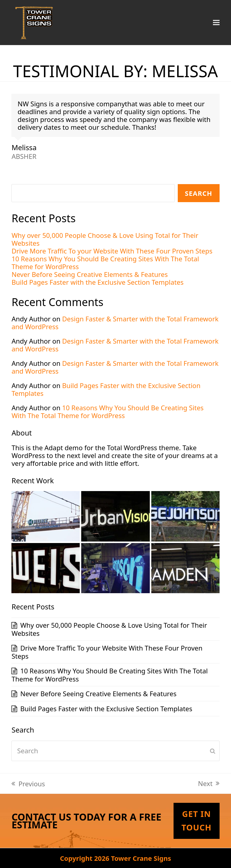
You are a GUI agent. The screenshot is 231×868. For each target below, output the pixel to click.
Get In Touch (196, 821)
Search (199, 193)
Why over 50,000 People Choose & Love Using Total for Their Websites (105, 239)
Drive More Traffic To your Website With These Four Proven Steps (112, 251)
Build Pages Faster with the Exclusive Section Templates (97, 282)
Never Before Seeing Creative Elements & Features (89, 274)
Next (209, 783)
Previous (28, 784)
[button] (216, 22)
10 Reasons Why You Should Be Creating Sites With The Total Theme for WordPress (105, 263)
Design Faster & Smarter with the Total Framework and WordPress (115, 323)
